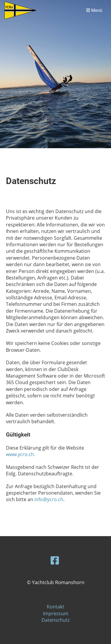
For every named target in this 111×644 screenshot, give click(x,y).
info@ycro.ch (49, 499)
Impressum (56, 613)
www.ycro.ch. (21, 454)
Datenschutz (55, 620)
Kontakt (55, 607)
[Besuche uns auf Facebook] (55, 560)
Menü (94, 10)
